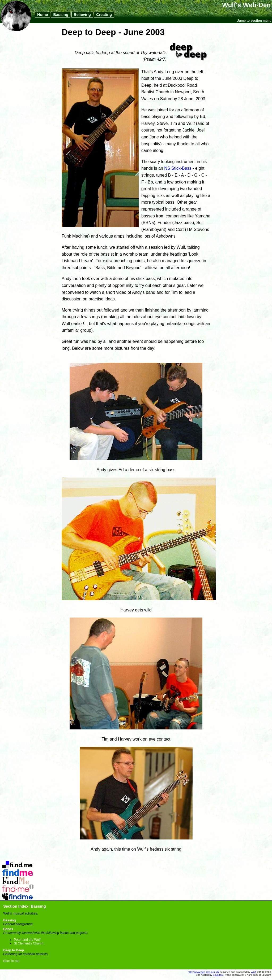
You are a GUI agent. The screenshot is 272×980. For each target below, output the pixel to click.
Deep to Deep (14, 950)
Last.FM (18, 886)
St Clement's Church (29, 943)
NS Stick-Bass (178, 168)
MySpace (18, 894)
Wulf (254, 972)
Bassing (61, 15)
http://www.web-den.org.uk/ (203, 972)
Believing (82, 15)
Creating (104, 15)
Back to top (11, 961)
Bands (8, 929)
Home (43, 15)
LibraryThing (18, 878)
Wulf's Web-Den (246, 5)
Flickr (18, 870)
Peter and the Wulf (27, 940)
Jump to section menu (254, 21)
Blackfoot (218, 975)
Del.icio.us (18, 863)
